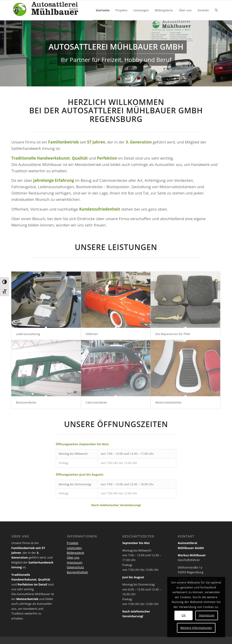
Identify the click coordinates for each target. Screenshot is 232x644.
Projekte (72, 543)
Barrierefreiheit (77, 572)
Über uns (73, 557)
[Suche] (216, 10)
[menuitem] (103, 10)
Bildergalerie (75, 553)
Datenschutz (75, 567)
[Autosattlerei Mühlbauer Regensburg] (45, 10)
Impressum (75, 562)
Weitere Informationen (196, 628)
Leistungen (74, 548)
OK (184, 615)
